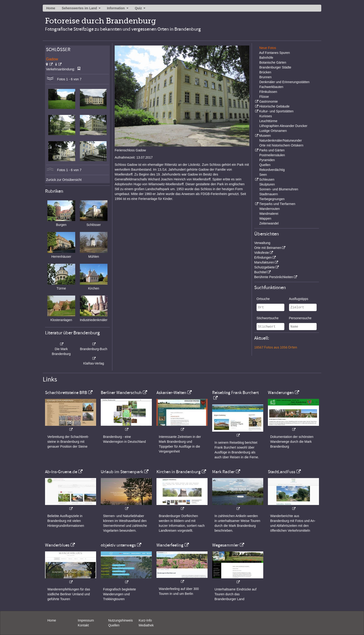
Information (116, 8)
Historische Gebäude (274, 106)
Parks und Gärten (272, 150)
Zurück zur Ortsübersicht (64, 180)
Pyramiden (267, 160)
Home (51, 8)
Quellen (265, 165)
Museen (265, 136)
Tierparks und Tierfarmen (277, 204)
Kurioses (266, 116)
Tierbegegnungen (272, 199)
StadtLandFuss (282, 472)
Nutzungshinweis (120, 620)
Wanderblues (57, 545)
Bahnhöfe (266, 58)
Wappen (265, 218)
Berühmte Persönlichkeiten (274, 277)
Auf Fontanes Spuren (274, 53)
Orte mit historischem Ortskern (281, 145)
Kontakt (83, 625)
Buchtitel (260, 272)
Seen (263, 175)
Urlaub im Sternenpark (122, 472)
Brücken (265, 72)
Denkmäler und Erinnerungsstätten (284, 82)
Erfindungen (263, 257)
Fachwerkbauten (271, 87)
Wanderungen (281, 393)
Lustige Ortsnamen (273, 131)
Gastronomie (268, 101)
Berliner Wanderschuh (121, 393)
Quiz (138, 8)
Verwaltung (262, 243)
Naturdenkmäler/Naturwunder (281, 140)
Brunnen (265, 77)
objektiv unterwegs (118, 545)
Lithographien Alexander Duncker (283, 126)
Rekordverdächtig (272, 170)
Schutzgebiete (265, 267)
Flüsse (264, 97)
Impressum (86, 620)
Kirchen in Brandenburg (179, 472)
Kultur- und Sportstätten (276, 111)
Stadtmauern (269, 194)
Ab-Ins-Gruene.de (61, 472)
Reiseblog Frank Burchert (235, 393)
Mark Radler (223, 472)
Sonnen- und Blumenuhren (279, 189)
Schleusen (267, 179)
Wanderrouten (270, 209)
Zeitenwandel (269, 223)
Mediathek (146, 625)
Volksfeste (262, 253)
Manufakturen (264, 262)
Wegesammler (225, 545)
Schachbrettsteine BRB (66, 393)
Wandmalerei (269, 214)
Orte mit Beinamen (268, 248)
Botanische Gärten (273, 62)
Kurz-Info (145, 620)
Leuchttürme (268, 121)
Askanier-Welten (171, 393)
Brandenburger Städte (275, 67)
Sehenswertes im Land (79, 8)
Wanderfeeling (170, 545)
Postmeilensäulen (272, 155)
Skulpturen (267, 184)
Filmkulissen (268, 92)
